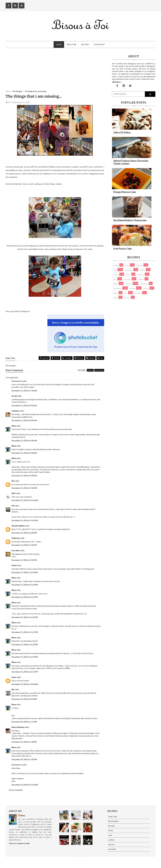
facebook (99, 370)
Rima (14, 426)
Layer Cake (127, 279)
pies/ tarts (138, 293)
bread (127, 265)
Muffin (116, 284)
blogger (82, 370)
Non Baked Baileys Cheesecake (130, 220)
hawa (14, 677)
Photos (115, 293)
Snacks (115, 298)
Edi (13, 506)
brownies (140, 265)
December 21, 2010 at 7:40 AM (24, 391)
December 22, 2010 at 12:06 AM (25, 684)
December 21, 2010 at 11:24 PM (25, 572)
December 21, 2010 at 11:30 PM (25, 617)
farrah (14, 396)
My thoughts (117, 288)
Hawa (14, 565)
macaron (141, 279)
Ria (13, 689)
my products (144, 284)
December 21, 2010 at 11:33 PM (25, 657)
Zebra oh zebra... (123, 132)
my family (129, 284)
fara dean (16, 550)
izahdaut (15, 411)
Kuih (115, 279)
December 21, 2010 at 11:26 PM (25, 585)
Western (127, 298)
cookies (142, 270)
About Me (71, 44)
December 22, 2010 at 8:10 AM (24, 699)
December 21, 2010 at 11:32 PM (25, 644)
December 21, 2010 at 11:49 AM (25, 520)
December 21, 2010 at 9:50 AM (24, 488)
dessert (116, 275)
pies (126, 293)
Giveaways (141, 275)
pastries (146, 288)
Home (59, 44)
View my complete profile (19, 843)
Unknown (16, 538)
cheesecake (129, 270)
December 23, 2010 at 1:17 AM (24, 722)
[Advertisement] (55, 72)
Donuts (128, 275)
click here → (117, 82)
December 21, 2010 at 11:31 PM (25, 632)
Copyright (99, 44)
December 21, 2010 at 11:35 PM (25, 672)
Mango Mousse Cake (125, 192)
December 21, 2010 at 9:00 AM (24, 453)
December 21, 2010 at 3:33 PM (24, 545)
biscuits (116, 265)
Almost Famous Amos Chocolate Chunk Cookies (131, 162)
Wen (14, 493)
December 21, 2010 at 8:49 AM (24, 420)
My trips (132, 288)
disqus (90, 370)
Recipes (85, 44)
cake (115, 270)
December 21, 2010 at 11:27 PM (25, 597)
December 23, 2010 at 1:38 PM (24, 742)
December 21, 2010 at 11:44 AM (25, 500)
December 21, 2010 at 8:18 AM (24, 405)
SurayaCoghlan (18, 526)
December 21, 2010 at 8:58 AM (24, 441)
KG (13, 481)
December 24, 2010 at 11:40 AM (25, 785)
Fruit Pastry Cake (123, 249)
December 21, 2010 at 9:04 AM (24, 476)
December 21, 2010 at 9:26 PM (24, 560)
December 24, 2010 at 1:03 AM (24, 759)
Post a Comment (16, 790)
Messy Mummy (18, 727)
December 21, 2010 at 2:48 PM (24, 533)
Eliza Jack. (81, 863)
